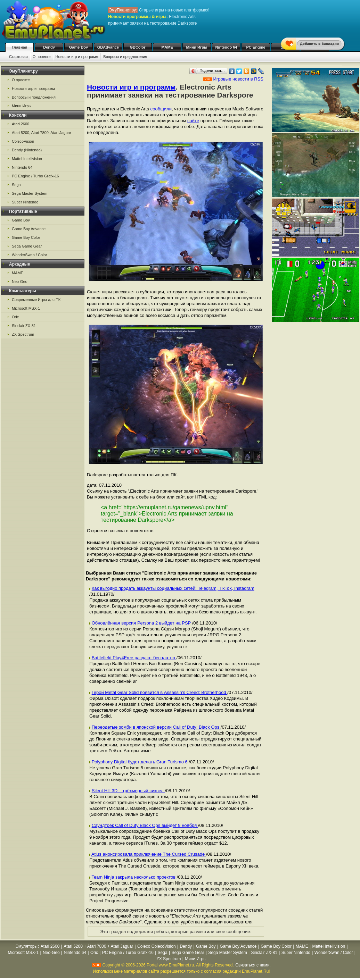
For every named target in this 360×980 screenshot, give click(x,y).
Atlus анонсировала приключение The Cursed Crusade (149, 854)
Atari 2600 (21, 124)
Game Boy (79, 47)
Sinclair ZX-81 (24, 326)
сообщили (161, 109)
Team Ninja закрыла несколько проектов (134, 877)
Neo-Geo (20, 282)
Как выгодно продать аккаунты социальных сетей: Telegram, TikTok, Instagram (173, 588)
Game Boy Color (26, 237)
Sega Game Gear (27, 246)
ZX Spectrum (23, 334)
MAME (167, 47)
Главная (20, 47)
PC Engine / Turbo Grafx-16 (35, 176)
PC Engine (256, 47)
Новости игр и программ (77, 57)
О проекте (42, 57)
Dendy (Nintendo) (27, 150)
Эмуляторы (27, 946)
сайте (193, 121)
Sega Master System (30, 193)
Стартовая (18, 57)
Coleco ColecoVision (157, 946)
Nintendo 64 (226, 47)
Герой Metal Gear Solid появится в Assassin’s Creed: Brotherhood (160, 692)
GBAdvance (108, 47)
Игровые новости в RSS (238, 79)
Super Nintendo (25, 202)
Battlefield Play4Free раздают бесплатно (134, 658)
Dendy (49, 47)
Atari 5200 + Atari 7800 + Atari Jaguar (98, 946)
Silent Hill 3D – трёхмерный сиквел (128, 791)
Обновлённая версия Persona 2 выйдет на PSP (142, 623)
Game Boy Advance (29, 229)
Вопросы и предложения (125, 57)
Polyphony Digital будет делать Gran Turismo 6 (140, 762)
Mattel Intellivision (27, 159)
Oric (15, 317)
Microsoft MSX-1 (26, 308)
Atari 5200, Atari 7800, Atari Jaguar (42, 133)
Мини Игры (197, 47)
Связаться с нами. (253, 965)
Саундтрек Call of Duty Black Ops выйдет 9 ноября (145, 825)
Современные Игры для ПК (36, 300)
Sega (16, 185)
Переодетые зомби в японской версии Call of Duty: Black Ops (156, 727)
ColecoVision (23, 141)
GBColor (137, 47)
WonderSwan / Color (29, 255)
